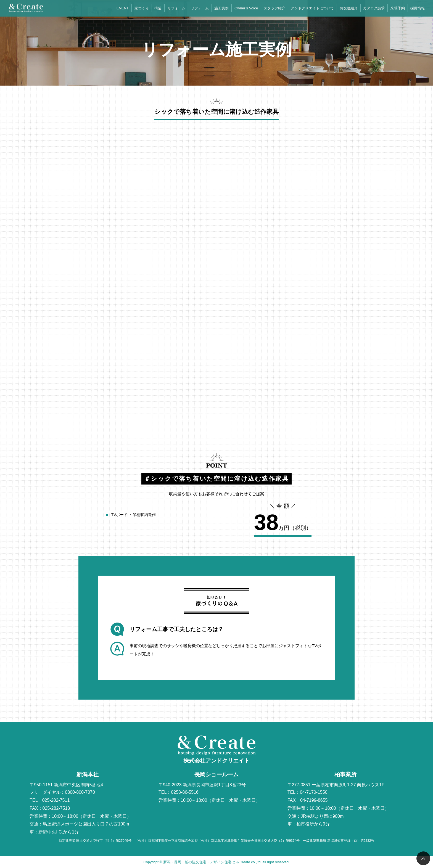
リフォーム (176, 8)
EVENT (123, 8)
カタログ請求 (374, 8)
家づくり (142, 8)
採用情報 (418, 8)
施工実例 (221, 8)
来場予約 (398, 8)
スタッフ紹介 (274, 8)
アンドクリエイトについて (312, 8)
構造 (158, 8)
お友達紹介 (349, 8)
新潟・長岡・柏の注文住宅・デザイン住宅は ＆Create (207, 862)
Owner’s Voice (246, 8)
